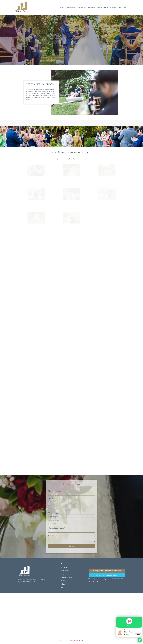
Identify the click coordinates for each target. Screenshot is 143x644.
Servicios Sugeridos (103, 7)
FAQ (126, 7)
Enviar (72, 546)
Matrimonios (70, 7)
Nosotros (113, 7)
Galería (120, 7)
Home (62, 7)
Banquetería (91, 7)
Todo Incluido (82, 7)
